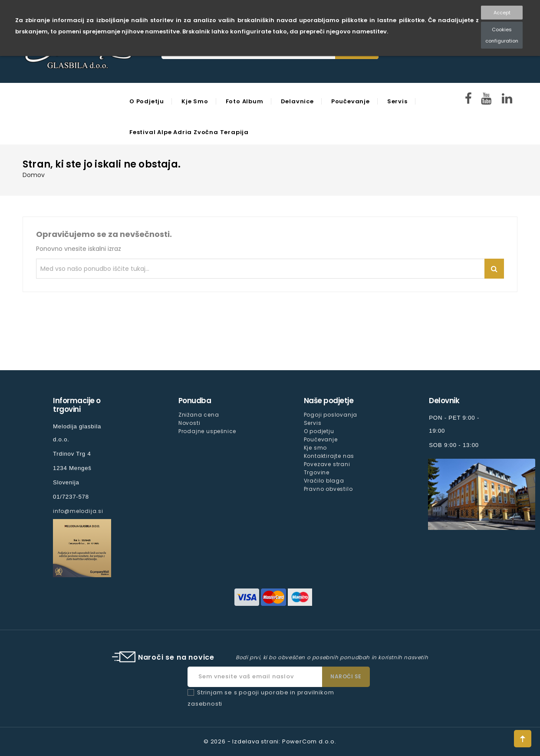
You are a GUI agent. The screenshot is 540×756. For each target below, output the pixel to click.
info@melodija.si (78, 511)
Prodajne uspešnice (207, 431)
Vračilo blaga (324, 481)
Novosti (189, 423)
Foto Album (245, 101)
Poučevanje (351, 101)
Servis (397, 101)
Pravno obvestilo (328, 489)
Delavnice (297, 101)
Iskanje (494, 269)
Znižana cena (199, 415)
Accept (502, 13)
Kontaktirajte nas (329, 456)
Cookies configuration (502, 35)
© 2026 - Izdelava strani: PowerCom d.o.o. (270, 741)
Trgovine (317, 472)
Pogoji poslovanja (331, 415)
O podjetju (147, 101)
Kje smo (195, 101)
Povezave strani (327, 464)
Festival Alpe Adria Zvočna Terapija (189, 132)
